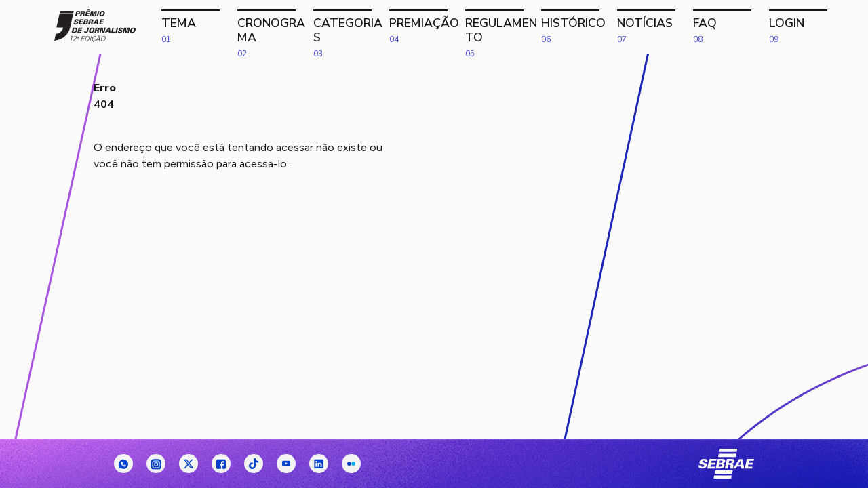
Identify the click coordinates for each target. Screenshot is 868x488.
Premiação (426, 28)
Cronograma (274, 28)
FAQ (730, 28)
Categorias (350, 28)
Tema (198, 28)
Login (806, 28)
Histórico (578, 28)
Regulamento (502, 28)
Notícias (654, 28)
